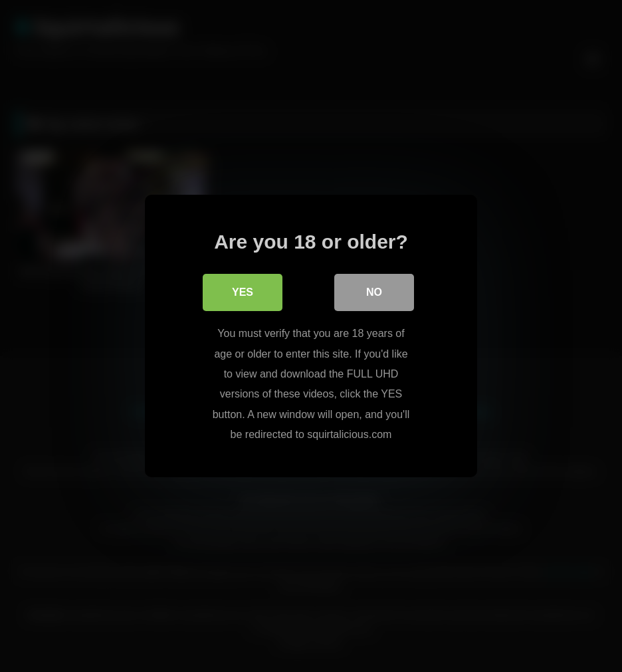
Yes (243, 292)
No (374, 292)
